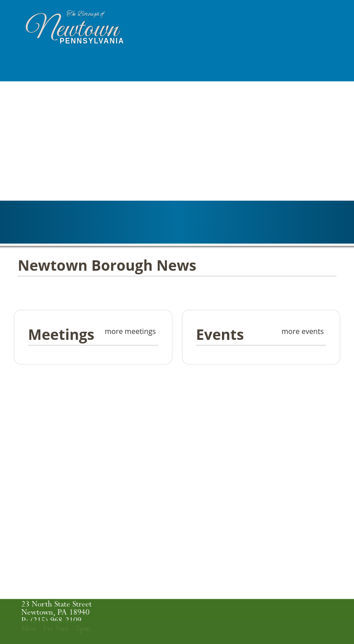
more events (303, 331)
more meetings (130, 331)
